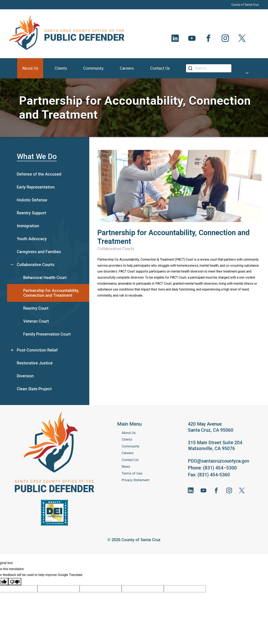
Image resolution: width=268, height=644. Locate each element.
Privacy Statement (136, 480)
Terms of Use (132, 473)
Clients (127, 439)
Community (130, 446)
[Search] (212, 68)
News (126, 466)
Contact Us (130, 460)
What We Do (37, 157)
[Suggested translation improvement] (58, 589)
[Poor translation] (15, 582)
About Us (129, 433)
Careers (128, 453)
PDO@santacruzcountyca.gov (219, 461)
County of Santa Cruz (245, 5)
